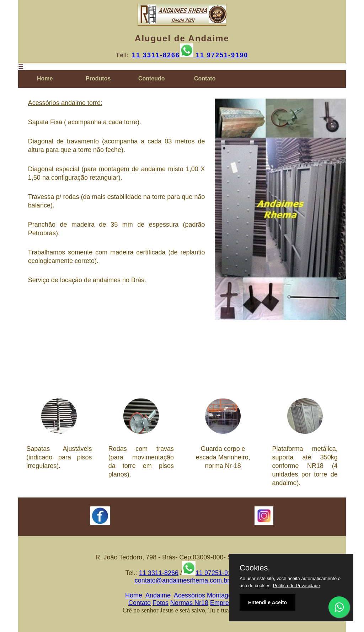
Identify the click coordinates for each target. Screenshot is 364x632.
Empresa (223, 603)
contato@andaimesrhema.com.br (182, 580)
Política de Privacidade (296, 586)
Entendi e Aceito (267, 602)
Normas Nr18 (189, 603)
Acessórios (189, 595)
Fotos (160, 603)
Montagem (222, 595)
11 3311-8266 (156, 55)
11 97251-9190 (221, 55)
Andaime (158, 595)
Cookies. (255, 568)
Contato (140, 603)
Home (134, 595)
